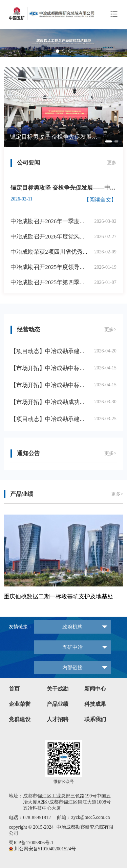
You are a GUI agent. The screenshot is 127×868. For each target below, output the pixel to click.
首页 (14, 689)
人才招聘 (58, 719)
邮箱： (64, 818)
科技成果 (95, 704)
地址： (16, 796)
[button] (119, 43)
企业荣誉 (20, 704)
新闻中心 (95, 689)
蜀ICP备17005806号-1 (31, 843)
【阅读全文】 (100, 200)
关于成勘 (58, 689)
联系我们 (95, 719)
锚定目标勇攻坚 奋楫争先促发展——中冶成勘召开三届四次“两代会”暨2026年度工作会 (55, 137)
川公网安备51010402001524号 (45, 849)
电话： (16, 818)
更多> (110, 330)
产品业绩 (58, 704)
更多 (112, 163)
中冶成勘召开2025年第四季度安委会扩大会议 (68, 282)
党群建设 (20, 719)
